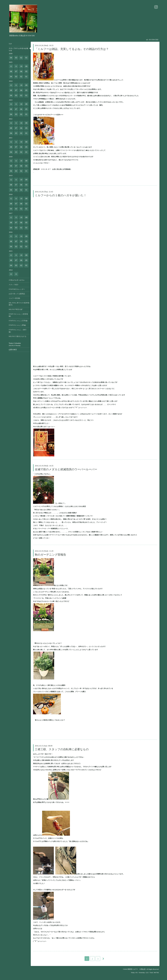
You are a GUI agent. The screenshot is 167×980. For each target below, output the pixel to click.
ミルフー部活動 (14, 298)
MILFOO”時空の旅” (16, 309)
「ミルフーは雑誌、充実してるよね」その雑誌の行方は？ (72, 49)
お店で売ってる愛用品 (17, 294)
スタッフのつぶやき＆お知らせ (18, 49)
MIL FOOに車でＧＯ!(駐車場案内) (19, 304)
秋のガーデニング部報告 (50, 555)
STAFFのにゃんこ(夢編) (17, 325)
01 (26, 58)
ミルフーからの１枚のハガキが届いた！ (61, 195)
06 (21, 71)
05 (26, 71)
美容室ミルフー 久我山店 (136, 969)
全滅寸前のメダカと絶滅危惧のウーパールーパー (66, 469)
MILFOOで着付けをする (18, 336)
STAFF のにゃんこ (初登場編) (18, 315)
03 (16, 58)
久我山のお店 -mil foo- (17, 280)
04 (11, 58)
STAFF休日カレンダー (17, 289)
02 (21, 58)
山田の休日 (13, 350)
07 (16, 71)
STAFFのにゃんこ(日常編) (18, 321)
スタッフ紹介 (14, 285)
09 (26, 66)
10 (21, 66)
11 (16, 66)
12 (11, 66)
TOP (10, 44)
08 (11, 71)
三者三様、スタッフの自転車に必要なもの (62, 749)
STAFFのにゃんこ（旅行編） (18, 331)
